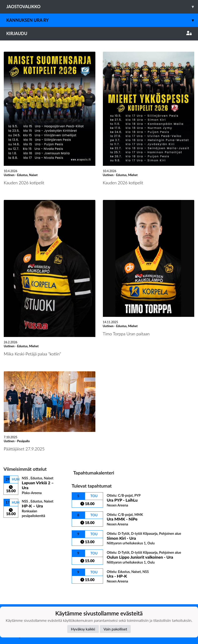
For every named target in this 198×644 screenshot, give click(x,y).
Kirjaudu (99, 33)
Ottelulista (15, 526)
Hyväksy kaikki (83, 629)
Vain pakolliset (115, 629)
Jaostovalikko (102, 7)
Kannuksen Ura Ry (102, 20)
